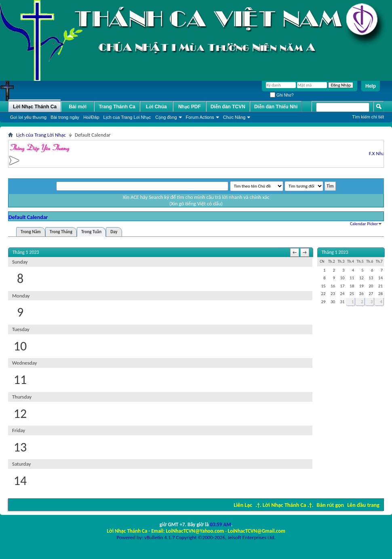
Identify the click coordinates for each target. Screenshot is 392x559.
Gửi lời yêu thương (28, 117)
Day (114, 232)
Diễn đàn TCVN (228, 107)
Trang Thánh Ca (117, 107)
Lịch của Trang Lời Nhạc (127, 117)
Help (371, 86)
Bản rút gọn (330, 505)
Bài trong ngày (65, 117)
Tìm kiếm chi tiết (368, 117)
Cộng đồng (166, 117)
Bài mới (78, 107)
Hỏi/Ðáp (91, 117)
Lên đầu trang (363, 505)
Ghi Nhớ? (282, 95)
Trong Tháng (61, 232)
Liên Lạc (243, 505)
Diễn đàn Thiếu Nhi (276, 107)
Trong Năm (31, 232)
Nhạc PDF (190, 107)
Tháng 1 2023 (335, 252)
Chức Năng (234, 117)
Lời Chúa (156, 107)
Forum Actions (200, 117)
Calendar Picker (364, 224)
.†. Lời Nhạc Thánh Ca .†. (284, 505)
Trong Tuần (91, 232)
